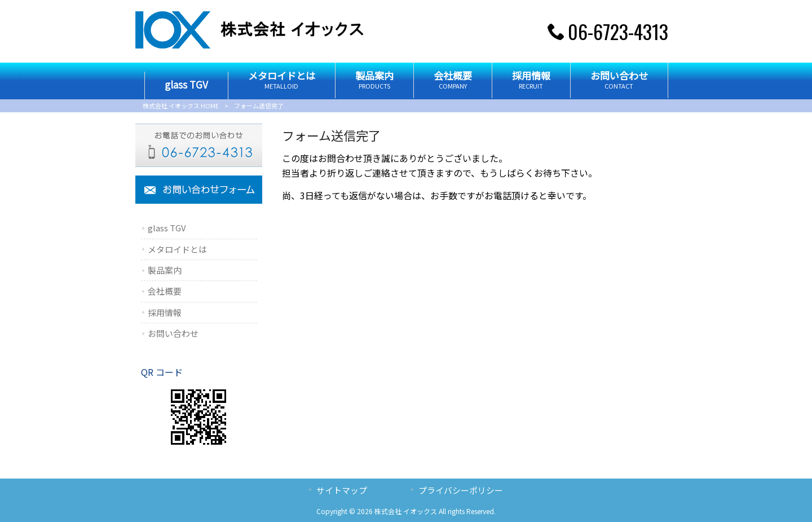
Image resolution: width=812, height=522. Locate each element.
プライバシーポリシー (461, 490)
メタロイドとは (177, 249)
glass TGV (167, 228)
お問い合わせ (173, 333)
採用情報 (165, 312)
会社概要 (165, 291)
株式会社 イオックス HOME (181, 106)
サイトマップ (342, 490)
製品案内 (165, 270)
